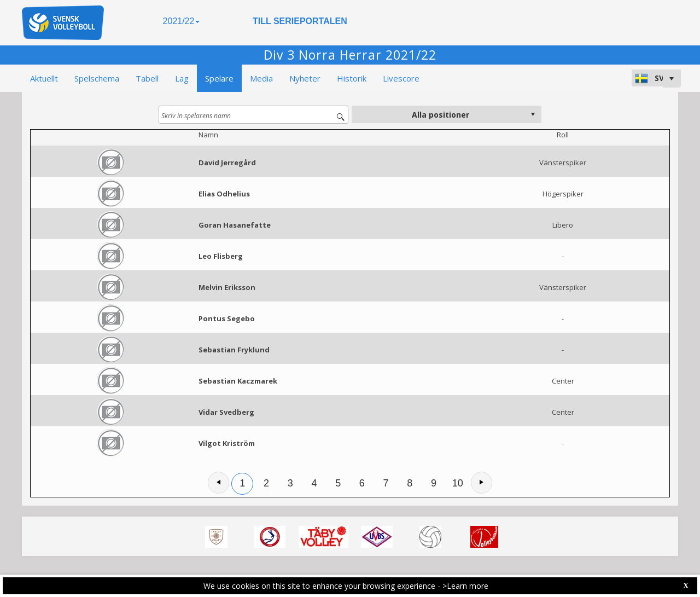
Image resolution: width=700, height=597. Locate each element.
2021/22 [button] (182, 21)
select (533, 114)
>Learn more (465, 586)
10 (458, 483)
